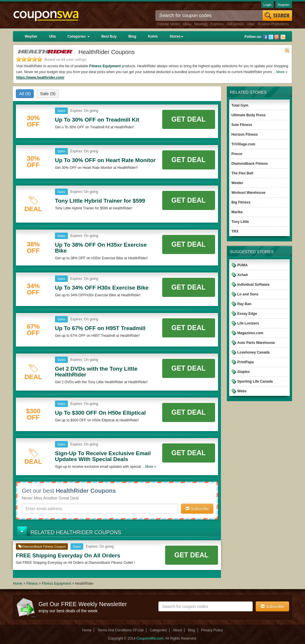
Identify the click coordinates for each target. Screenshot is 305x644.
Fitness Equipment (105, 66)
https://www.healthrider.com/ (40, 78)
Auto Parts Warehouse (256, 343)
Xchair (243, 275)
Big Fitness (241, 202)
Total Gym (240, 105)
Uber (250, 24)
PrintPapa (246, 362)
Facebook (265, 37)
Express (217, 24)
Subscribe (197, 509)
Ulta (52, 36)
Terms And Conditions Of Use (121, 630)
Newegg (201, 24)
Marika (237, 212)
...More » (280, 72)
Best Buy (109, 36)
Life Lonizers (248, 323)
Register (284, 5)
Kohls (153, 36)
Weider (237, 183)
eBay (187, 24)
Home (18, 584)
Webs (242, 391)
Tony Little (240, 222)
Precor (237, 154)
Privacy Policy (212, 630)
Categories (79, 36)
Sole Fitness (242, 125)
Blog (132, 36)
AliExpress (235, 24)
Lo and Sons (248, 294)
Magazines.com (250, 333)
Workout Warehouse (249, 193)
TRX (235, 231)
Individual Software (254, 285)
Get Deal (188, 119)
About (177, 630)
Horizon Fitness (245, 134)
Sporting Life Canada (255, 381)
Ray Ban (244, 304)
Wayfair (31, 36)
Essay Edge (247, 314)
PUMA (243, 265)
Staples (244, 372)
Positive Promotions (273, 24)
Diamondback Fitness (250, 164)
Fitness (32, 584)
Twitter (271, 37)
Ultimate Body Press (249, 115)
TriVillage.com (243, 144)
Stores (176, 36)
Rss (283, 37)
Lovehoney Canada (254, 352)
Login (268, 5)
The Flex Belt (243, 173)
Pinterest (276, 37)
